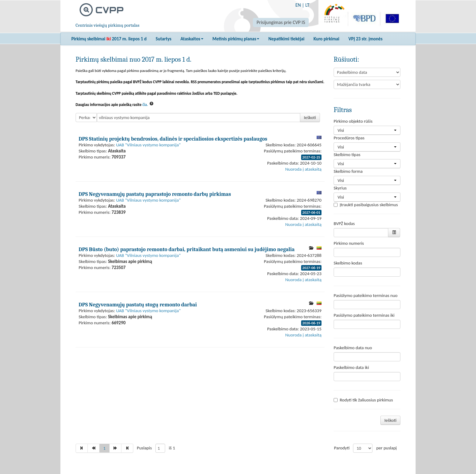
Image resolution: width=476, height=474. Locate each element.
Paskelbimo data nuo (353, 348)
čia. (145, 105)
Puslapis (144, 448)
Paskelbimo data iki (351, 367)
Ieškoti (310, 118)
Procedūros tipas (349, 138)
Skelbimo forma (348, 171)
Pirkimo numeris (349, 243)
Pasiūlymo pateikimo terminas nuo (366, 295)
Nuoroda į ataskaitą (303, 169)
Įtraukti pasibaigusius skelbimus (366, 205)
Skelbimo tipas (347, 155)
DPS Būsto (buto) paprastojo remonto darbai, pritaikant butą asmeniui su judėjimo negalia (187, 249)
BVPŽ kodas (344, 223)
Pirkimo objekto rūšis (353, 121)
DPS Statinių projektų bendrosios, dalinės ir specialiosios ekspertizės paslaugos (173, 139)
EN (298, 5)
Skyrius (340, 188)
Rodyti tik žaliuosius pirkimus (363, 400)
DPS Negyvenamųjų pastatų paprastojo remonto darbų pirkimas (155, 194)
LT (307, 5)
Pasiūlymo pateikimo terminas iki (364, 315)
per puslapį (386, 448)
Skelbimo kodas (348, 263)
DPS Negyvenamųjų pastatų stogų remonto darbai (138, 305)
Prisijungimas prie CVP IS (281, 22)
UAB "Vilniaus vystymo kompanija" (148, 145)
